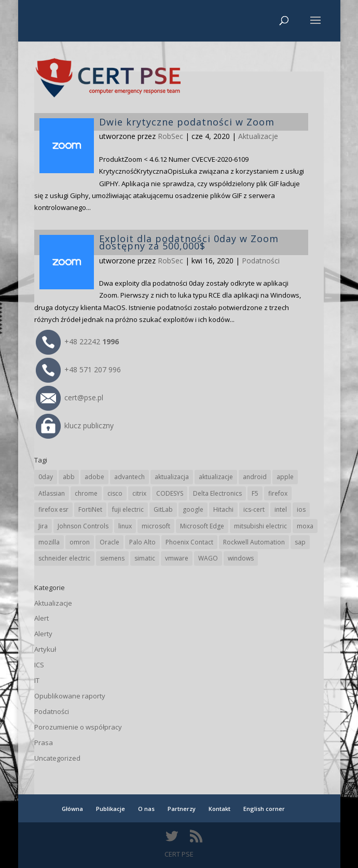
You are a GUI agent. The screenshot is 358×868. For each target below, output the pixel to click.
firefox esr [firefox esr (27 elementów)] (53, 509)
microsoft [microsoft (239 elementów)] (156, 526)
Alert (42, 618)
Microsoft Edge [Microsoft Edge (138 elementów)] (202, 526)
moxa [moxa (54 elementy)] (305, 526)
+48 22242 (77, 341)
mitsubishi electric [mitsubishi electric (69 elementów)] (260, 526)
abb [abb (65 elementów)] (69, 477)
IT (37, 680)
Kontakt (219, 809)
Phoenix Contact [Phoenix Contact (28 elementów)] (189, 542)
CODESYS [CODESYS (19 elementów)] (170, 493)
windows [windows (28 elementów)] (241, 558)
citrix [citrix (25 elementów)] (139, 493)
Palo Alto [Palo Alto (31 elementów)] (142, 542)
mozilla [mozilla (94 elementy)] (49, 542)
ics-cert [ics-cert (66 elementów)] (254, 509)
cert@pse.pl (70, 397)
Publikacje (111, 809)
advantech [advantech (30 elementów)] (129, 477)
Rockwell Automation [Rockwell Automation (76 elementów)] (254, 542)
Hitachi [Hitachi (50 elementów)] (223, 509)
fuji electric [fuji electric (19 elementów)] (128, 509)
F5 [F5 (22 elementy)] (255, 493)
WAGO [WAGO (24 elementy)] (208, 558)
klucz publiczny (75, 425)
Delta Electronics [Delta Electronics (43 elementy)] (217, 493)
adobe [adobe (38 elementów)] (94, 477)
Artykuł (45, 649)
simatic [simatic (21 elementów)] (145, 558)
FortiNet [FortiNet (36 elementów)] (90, 509)
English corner (264, 809)
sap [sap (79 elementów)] (300, 542)
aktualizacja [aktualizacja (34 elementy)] (172, 477)
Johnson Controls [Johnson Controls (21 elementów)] (83, 526)
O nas (146, 809)
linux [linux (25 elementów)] (125, 526)
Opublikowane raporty (70, 696)
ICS (39, 665)
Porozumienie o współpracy (78, 727)
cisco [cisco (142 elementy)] (115, 493)
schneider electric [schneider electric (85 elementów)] (64, 558)
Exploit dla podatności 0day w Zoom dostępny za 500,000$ (189, 242)
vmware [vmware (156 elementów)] (177, 558)
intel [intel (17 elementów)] (281, 509)
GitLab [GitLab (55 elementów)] (163, 509)
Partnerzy (182, 809)
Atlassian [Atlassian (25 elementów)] (52, 493)
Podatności (261, 261)
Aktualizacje (53, 603)
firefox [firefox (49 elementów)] (278, 493)
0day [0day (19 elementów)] (46, 477)
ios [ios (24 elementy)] (301, 509)
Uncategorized (57, 758)
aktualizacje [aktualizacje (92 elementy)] (216, 477)
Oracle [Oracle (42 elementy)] (109, 542)
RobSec (170, 261)
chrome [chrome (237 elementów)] (86, 493)
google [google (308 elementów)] (193, 509)
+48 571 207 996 (78, 369)
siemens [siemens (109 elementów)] (112, 558)
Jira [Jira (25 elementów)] (43, 526)
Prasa (44, 743)
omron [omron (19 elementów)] (80, 542)
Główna (72, 809)
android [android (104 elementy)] (255, 477)
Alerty (43, 634)
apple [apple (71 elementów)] (285, 477)
